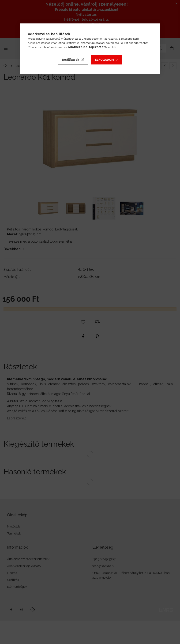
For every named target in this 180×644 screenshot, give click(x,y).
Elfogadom (104, 60)
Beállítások (70, 60)
